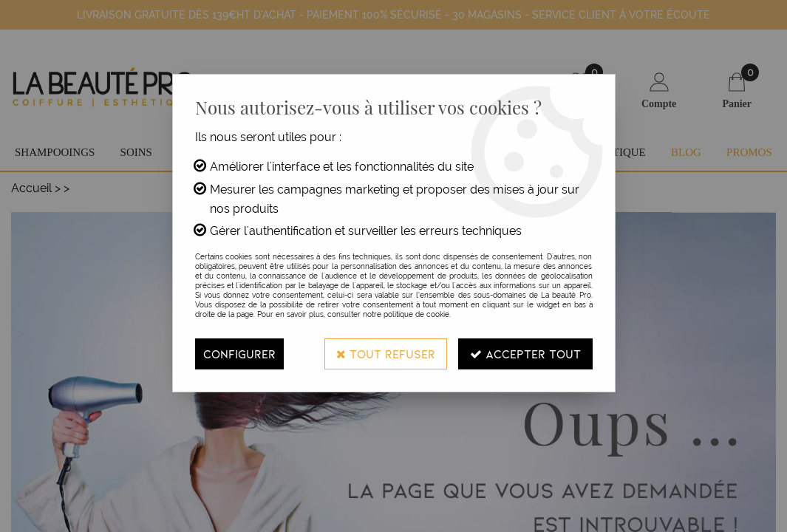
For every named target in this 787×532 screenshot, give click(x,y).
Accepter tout (525, 354)
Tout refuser (386, 354)
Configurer (239, 354)
